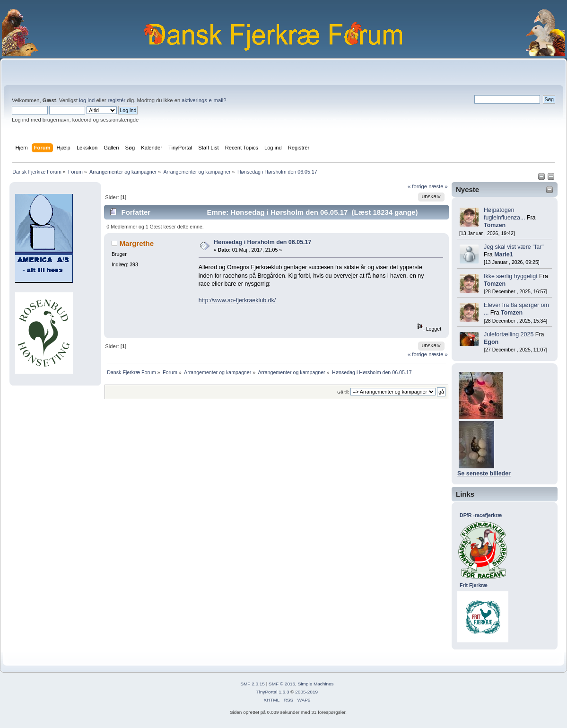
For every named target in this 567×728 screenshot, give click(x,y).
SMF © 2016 (282, 684)
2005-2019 (306, 692)
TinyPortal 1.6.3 (273, 692)
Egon (491, 342)
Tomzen (495, 225)
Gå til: (343, 392)
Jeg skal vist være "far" (514, 247)
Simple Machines (316, 684)
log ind (87, 100)
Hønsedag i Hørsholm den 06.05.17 (263, 242)
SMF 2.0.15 (253, 684)
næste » (438, 186)
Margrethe (137, 243)
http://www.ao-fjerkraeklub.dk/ (237, 300)
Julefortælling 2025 (509, 334)
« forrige (417, 186)
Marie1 (504, 254)
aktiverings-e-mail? (204, 100)
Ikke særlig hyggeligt (511, 276)
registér (117, 100)
